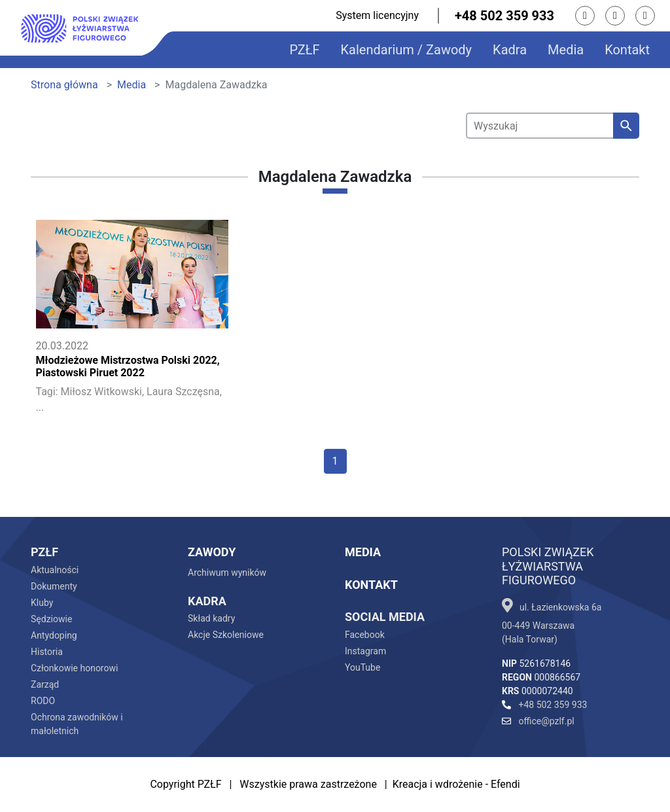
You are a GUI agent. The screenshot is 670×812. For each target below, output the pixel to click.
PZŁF (304, 50)
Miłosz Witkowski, (102, 392)
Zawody (212, 552)
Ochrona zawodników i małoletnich (77, 724)
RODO (43, 701)
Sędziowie (51, 619)
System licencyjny (377, 15)
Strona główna (64, 85)
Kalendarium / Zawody (407, 50)
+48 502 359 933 (504, 16)
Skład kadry (211, 618)
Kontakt (627, 50)
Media (566, 50)
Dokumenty (54, 586)
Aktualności (55, 570)
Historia (47, 652)
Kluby (42, 603)
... (40, 407)
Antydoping (54, 635)
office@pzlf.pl (538, 721)
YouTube (362, 667)
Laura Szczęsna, (184, 392)
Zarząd (45, 684)
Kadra (510, 50)
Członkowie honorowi (74, 668)
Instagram (365, 651)
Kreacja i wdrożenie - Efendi (456, 784)
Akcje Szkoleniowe (226, 635)
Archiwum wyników (227, 573)
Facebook (365, 635)
